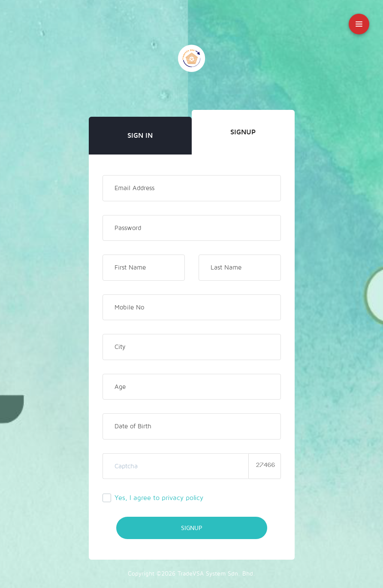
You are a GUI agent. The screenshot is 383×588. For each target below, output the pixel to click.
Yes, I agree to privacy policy (159, 498)
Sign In (140, 136)
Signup (243, 132)
